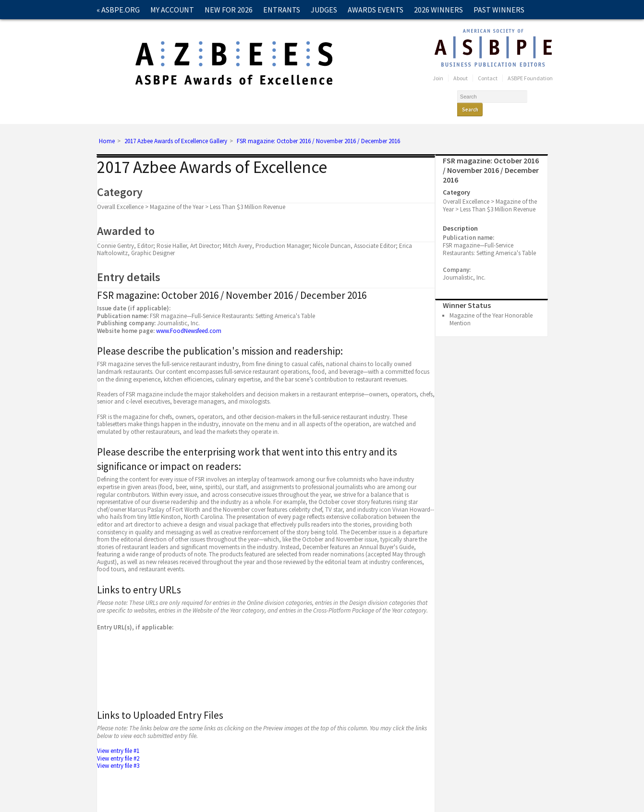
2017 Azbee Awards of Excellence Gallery (176, 129)
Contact (113, 29)
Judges (324, 10)
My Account (172, 10)
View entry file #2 (119, 746)
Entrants (282, 10)
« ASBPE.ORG (118, 10)
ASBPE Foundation (530, 78)
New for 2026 (229, 10)
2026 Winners (438, 10)
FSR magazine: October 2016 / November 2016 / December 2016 (318, 129)
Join (438, 78)
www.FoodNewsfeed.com (189, 318)
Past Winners (499, 10)
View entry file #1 (119, 738)
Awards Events (376, 10)
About (461, 78)
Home (107, 129)
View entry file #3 (119, 753)
